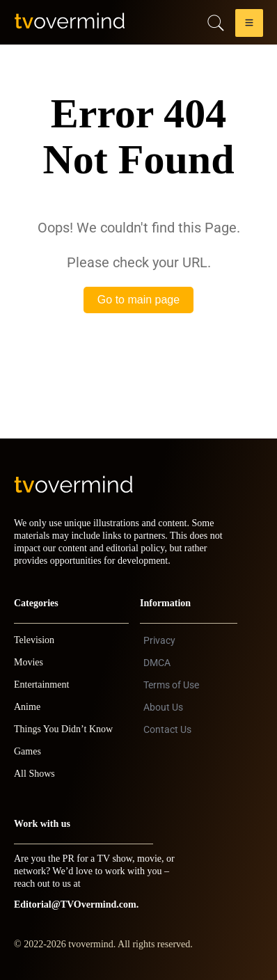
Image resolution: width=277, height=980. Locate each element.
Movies (29, 662)
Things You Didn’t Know (63, 729)
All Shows (34, 774)
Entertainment (41, 685)
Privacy (159, 640)
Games (27, 751)
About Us (163, 707)
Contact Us (167, 729)
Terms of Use (171, 685)
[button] (249, 25)
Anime (27, 707)
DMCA (157, 663)
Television (34, 640)
